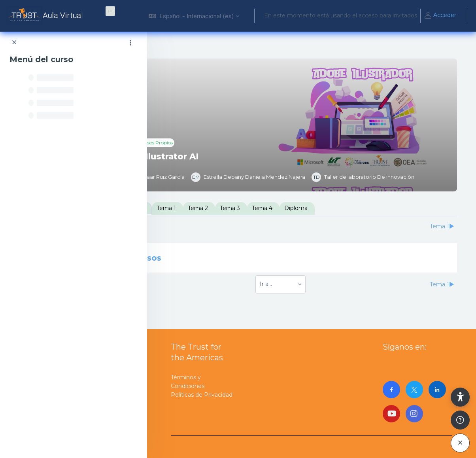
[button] (194, 16)
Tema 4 (325, 208)
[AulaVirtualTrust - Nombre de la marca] (46, 16)
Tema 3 (292, 208)
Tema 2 (260, 208)
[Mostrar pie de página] (460, 420)
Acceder (440, 16)
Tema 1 (229, 208)
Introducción (190, 208)
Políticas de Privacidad (202, 395)
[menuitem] (110, 11)
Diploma (358, 208)
